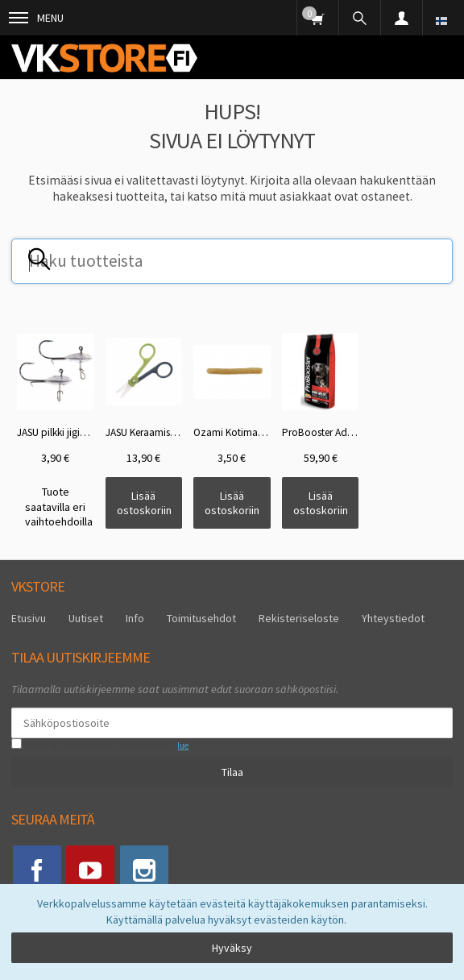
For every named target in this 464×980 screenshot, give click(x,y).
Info (135, 618)
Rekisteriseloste (299, 618)
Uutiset (86, 618)
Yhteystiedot (393, 618)
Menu (36, 18)
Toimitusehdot (201, 618)
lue (183, 745)
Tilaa (232, 772)
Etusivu (29, 618)
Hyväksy (232, 948)
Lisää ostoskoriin (144, 503)
